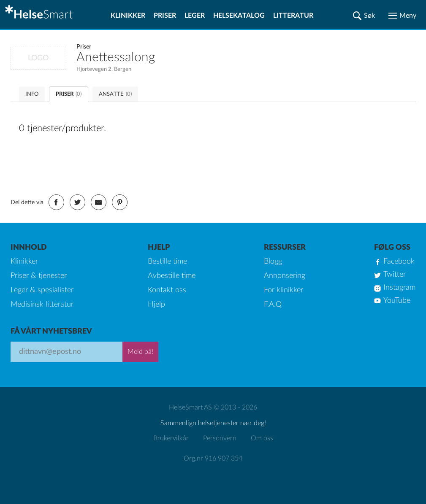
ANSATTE (115, 94)
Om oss (262, 438)
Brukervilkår (171, 438)
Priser (165, 16)
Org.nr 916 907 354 (213, 458)
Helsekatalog (239, 16)
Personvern (220, 438)
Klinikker (128, 16)
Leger (195, 16)
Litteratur (293, 16)
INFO (32, 94)
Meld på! (140, 352)
